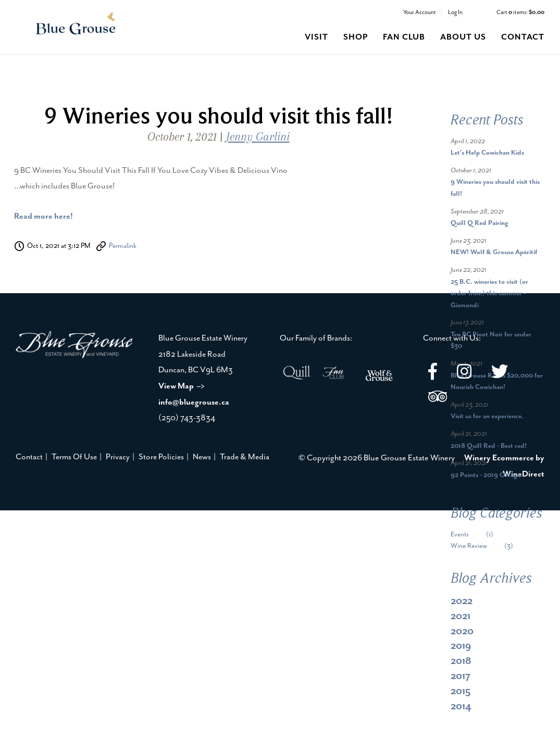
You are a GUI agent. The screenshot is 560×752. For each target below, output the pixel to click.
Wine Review (490, 546)
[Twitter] (500, 373)
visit (316, 37)
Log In (455, 12)
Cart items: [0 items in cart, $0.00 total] (520, 12)
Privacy (118, 457)
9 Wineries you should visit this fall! (219, 116)
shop (356, 37)
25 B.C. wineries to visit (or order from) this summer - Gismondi (489, 294)
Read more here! (43, 216)
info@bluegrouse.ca (194, 402)
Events (480, 535)
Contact (29, 457)
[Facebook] (433, 373)
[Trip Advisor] (438, 398)
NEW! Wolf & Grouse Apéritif (494, 252)
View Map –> (182, 386)
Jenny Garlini (258, 137)
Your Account (420, 12)
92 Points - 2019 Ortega (485, 475)
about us (463, 37)
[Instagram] (464, 373)
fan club (404, 37)
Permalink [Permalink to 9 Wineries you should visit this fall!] (123, 246)
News (202, 457)
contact (523, 37)
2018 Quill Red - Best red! (489, 446)
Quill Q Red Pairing (479, 223)
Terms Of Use (74, 457)
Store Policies (161, 457)
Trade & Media (245, 457)
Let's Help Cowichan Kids (487, 153)
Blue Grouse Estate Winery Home (76, 24)
